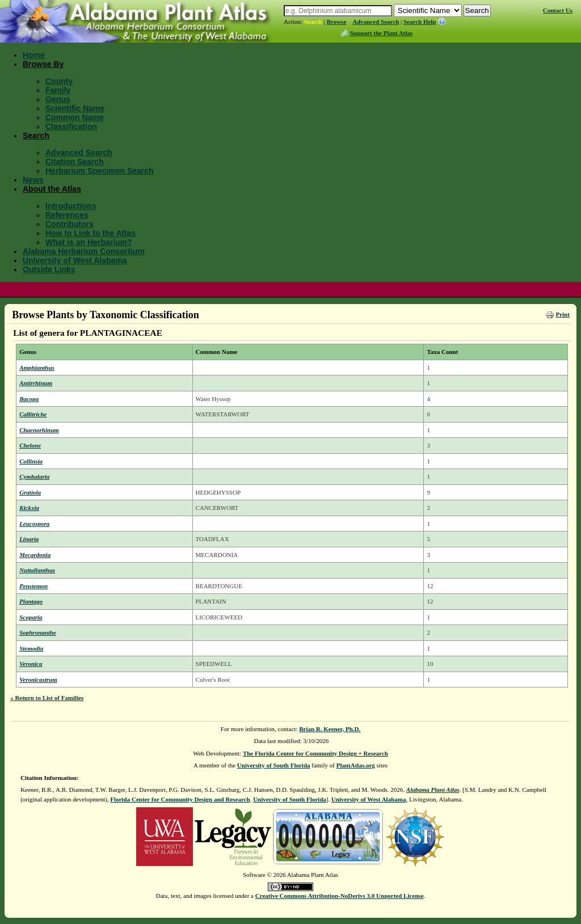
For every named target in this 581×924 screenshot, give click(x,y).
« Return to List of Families (47, 698)
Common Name (75, 117)
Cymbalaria (34, 476)
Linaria (29, 539)
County (59, 81)
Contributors (70, 224)
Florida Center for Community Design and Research (180, 799)
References (67, 215)
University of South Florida (274, 765)
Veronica (31, 664)
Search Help (420, 22)
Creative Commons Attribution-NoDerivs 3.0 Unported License (340, 896)
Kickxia (29, 508)
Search (313, 22)
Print (562, 314)
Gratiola (30, 492)
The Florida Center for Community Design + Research (315, 753)
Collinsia (31, 461)
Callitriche (33, 414)
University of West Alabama (75, 260)
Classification (71, 126)
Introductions (71, 206)
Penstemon (33, 586)
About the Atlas (52, 189)
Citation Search (75, 162)
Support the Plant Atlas (381, 33)
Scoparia (31, 617)
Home (34, 55)
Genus (58, 99)
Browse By (43, 64)
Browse (337, 22)
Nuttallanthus (37, 570)
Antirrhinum (36, 383)
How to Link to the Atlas (90, 233)
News (33, 180)
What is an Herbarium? (89, 242)
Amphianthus (37, 368)
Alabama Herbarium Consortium (84, 251)
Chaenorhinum (39, 430)
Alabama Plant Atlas (433, 790)
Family (58, 90)
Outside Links (49, 269)
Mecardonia (35, 555)
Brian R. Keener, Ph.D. (330, 729)
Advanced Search (376, 22)
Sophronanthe (38, 632)
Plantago (31, 601)
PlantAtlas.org (356, 765)
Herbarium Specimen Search (100, 171)
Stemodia (31, 648)
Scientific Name (75, 108)
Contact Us (558, 10)
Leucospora (34, 524)
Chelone (30, 445)
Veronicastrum (38, 680)
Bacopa (29, 399)
